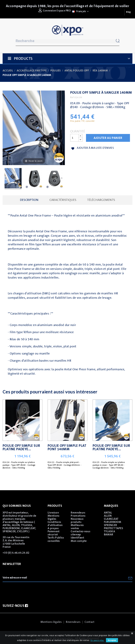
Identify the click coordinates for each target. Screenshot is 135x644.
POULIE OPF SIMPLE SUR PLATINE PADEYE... (21, 447)
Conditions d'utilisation (55, 524)
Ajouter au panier (108, 138)
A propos (53, 528)
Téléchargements (101, 200)
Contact (89, 622)
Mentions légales (54, 517)
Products (23, 59)
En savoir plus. (97, 640)
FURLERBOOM (113, 522)
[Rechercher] (68, 41)
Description (29, 200)
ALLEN (108, 516)
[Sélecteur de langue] (80, 11)
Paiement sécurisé (54, 533)
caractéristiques (63, 200)
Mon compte (79, 541)
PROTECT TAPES (113, 528)
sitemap (76, 535)
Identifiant (77, 538)
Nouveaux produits (77, 520)
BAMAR (109, 535)
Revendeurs (78, 513)
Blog (128, 12)
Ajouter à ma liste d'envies (92, 148)
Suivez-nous (15, 606)
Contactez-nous (80, 531)
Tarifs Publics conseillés (56, 539)
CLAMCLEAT (111, 519)
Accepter (112, 640)
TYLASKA (109, 531)
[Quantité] (74, 138)
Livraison (53, 513)
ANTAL (108, 513)
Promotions (78, 516)
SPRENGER (111, 525)
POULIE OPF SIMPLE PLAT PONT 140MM (67, 447)
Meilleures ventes (77, 527)
